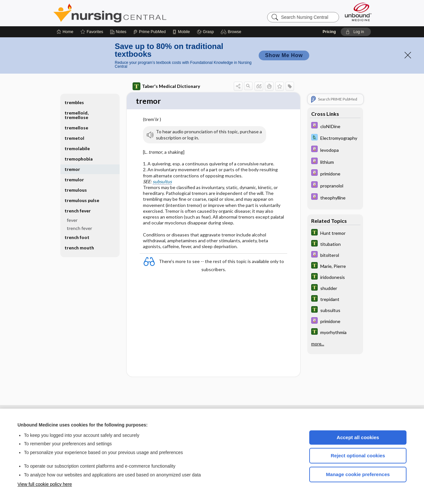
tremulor (74, 180)
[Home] (65, 32)
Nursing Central (134, 13)
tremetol (74, 138)
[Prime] (149, 32)
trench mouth (79, 248)
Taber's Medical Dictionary (166, 86)
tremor (72, 169)
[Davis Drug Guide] (335, 126)
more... (318, 344)
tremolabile (77, 148)
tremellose (76, 128)
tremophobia (79, 159)
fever (72, 220)
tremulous (76, 190)
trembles (74, 102)
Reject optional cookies (358, 456)
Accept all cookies (358, 437)
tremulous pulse (82, 200)
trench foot (77, 237)
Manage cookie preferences (358, 474)
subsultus (162, 182)
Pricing (329, 32)
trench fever (78, 211)
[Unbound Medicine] (358, 12)
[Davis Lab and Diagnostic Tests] (335, 138)
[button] (232, 32)
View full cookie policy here (45, 484)
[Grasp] (205, 32)
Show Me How (284, 55)
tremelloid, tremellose (77, 115)
